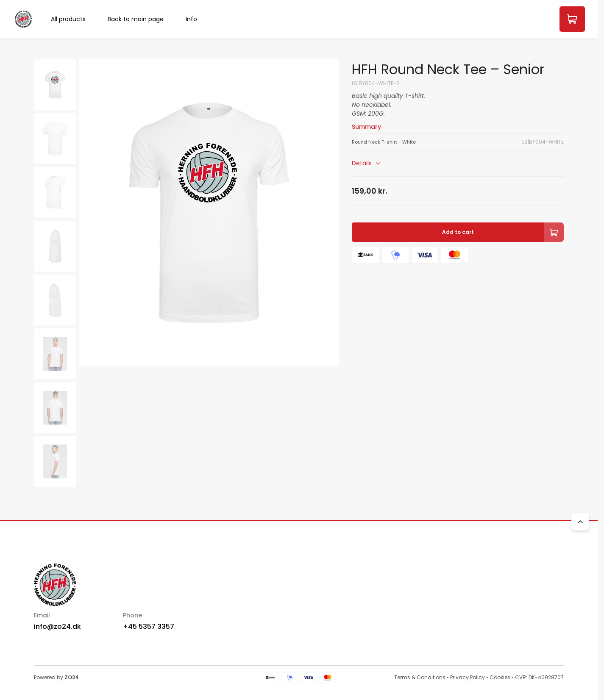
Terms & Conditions (420, 677)
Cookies (500, 677)
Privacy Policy (468, 677)
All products (68, 19)
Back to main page (136, 19)
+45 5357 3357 (149, 626)
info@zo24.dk (57, 626)
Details (367, 163)
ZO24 (72, 677)
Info (191, 19)
